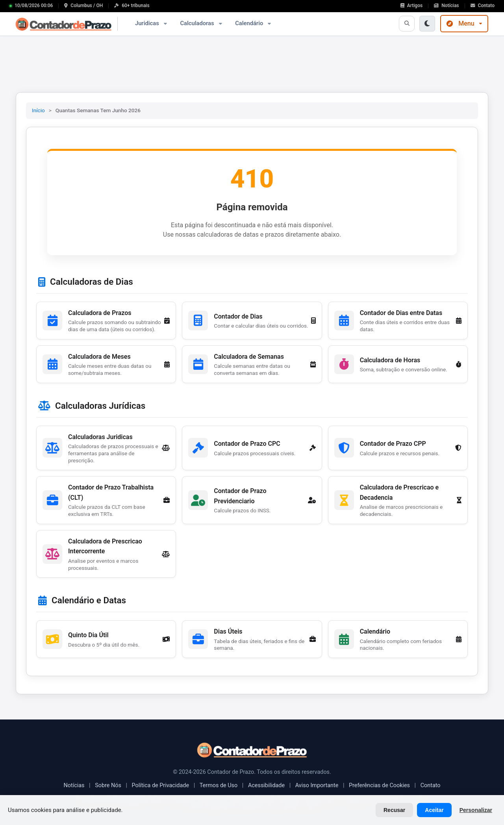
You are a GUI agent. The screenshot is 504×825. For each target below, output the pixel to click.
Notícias (74, 785)
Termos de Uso (219, 785)
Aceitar (434, 810)
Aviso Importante (317, 785)
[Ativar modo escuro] (427, 24)
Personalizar (476, 810)
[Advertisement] (252, 61)
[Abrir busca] (407, 24)
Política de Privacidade (160, 785)
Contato (431, 785)
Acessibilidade (266, 785)
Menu (464, 23)
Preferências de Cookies (379, 785)
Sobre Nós (108, 785)
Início (38, 110)
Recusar (394, 810)
